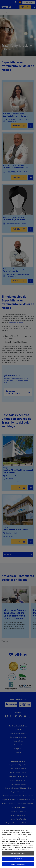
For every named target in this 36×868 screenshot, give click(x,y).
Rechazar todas (18, 859)
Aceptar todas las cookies (18, 864)
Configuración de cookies (18, 853)
